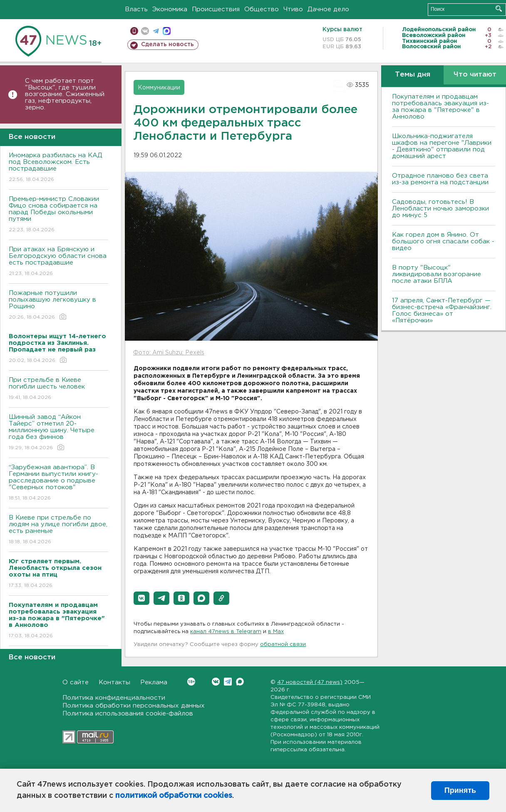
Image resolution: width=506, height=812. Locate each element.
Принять (460, 790)
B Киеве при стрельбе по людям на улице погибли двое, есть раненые (58, 530)
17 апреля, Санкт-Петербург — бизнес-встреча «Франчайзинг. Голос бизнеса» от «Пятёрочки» (442, 311)
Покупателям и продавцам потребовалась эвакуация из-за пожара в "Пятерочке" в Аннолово (440, 107)
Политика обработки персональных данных (134, 706)
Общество (262, 9)
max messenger (167, 31)
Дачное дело (328, 9)
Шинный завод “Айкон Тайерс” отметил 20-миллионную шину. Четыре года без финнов (58, 433)
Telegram (228, 682)
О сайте (76, 682)
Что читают (475, 75)
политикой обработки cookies (174, 796)
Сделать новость (167, 45)
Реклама (154, 682)
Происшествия (216, 9)
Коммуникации (159, 88)
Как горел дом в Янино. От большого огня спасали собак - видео (443, 241)
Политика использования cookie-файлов (128, 714)
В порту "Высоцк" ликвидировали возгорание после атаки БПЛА (437, 274)
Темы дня (413, 75)
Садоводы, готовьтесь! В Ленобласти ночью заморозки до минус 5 (440, 209)
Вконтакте (191, 682)
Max (240, 682)
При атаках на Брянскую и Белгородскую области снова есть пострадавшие (58, 262)
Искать (499, 9)
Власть (136, 9)
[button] (141, 598)
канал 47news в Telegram (226, 632)
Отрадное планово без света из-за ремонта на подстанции (440, 179)
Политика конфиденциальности (114, 698)
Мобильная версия (134, 31)
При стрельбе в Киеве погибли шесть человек (58, 389)
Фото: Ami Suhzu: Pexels (169, 353)
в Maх (276, 632)
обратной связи (283, 645)
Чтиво (293, 9)
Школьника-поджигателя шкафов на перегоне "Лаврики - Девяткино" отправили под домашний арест (442, 146)
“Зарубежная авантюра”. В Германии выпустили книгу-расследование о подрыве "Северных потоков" (58, 483)
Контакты (114, 682)
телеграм (156, 31)
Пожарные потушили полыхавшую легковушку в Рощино (58, 306)
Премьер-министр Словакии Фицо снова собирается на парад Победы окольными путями (58, 215)
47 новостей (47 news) (310, 682)
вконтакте (145, 31)
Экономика (170, 9)
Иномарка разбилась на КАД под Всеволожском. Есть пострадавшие (58, 168)
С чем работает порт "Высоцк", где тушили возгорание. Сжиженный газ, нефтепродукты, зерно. (65, 94)
